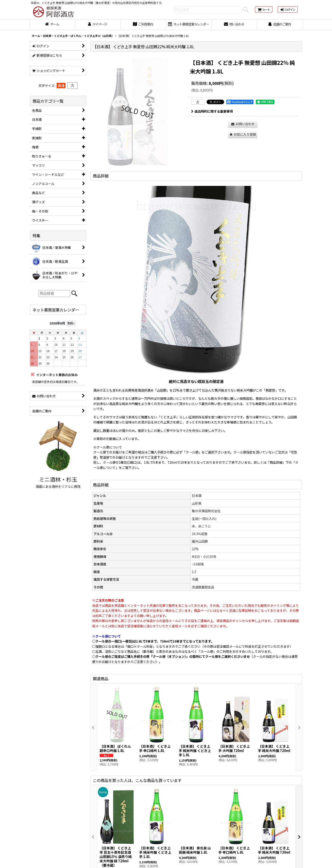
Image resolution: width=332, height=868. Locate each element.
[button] (243, 134)
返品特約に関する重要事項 (212, 111)
